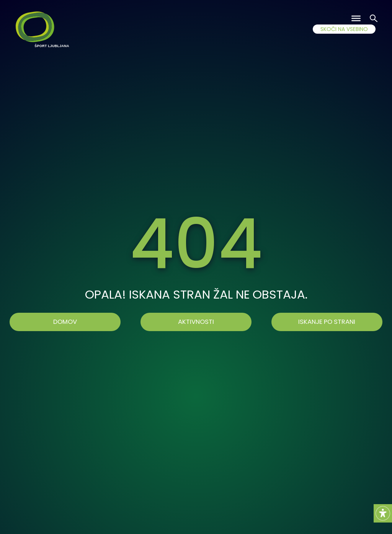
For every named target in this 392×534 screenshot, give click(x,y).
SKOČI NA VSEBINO (344, 29)
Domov (65, 322)
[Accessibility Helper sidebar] (383, 513)
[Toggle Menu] (356, 18)
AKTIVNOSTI (196, 322)
